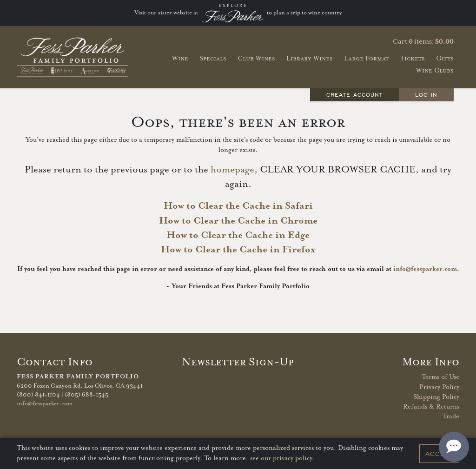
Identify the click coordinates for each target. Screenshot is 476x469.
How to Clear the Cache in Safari (238, 206)
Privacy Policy (439, 387)
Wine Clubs (435, 70)
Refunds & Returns (431, 407)
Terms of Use (440, 377)
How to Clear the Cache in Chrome (238, 221)
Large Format (366, 58)
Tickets (412, 58)
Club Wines (256, 58)
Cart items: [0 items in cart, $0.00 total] (423, 42)
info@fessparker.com (425, 269)
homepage (232, 170)
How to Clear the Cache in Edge (238, 235)
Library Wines (310, 58)
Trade (451, 416)
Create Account (355, 95)
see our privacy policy (281, 458)
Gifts (445, 58)
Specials (213, 58)
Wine (180, 58)
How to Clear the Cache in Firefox (238, 250)
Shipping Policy (436, 397)
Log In (426, 95)
